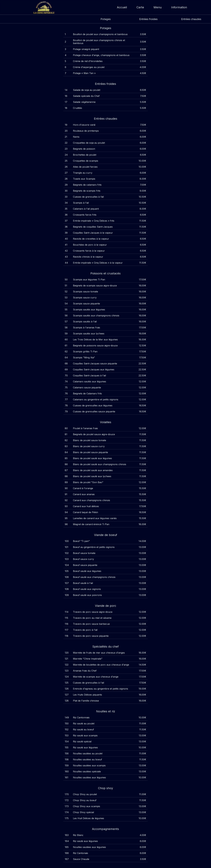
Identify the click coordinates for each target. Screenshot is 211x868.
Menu (158, 7)
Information (179, 7)
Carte (140, 7)
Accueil (122, 7)
